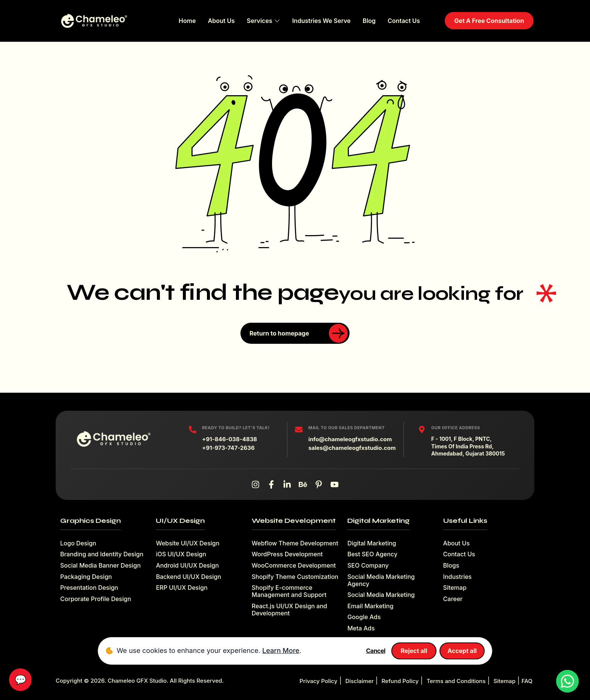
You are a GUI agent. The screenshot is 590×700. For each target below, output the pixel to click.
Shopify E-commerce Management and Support (289, 591)
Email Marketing (370, 606)
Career (453, 599)
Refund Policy (400, 681)
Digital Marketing (372, 543)
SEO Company (368, 566)
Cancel (376, 651)
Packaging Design (86, 577)
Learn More (281, 651)
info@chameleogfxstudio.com (350, 439)
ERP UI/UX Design (182, 588)
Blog (369, 21)
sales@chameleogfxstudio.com (352, 448)
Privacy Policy (319, 681)
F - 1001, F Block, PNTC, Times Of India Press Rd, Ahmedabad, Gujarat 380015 (468, 446)
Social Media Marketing (381, 595)
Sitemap (455, 588)
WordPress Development (287, 554)
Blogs (451, 566)
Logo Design (78, 543)
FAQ (527, 681)
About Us (221, 21)
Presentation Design (89, 588)
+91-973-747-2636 (228, 448)
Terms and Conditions (456, 681)
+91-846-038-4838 (230, 439)
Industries (458, 577)
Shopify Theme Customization (295, 577)
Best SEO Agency (372, 554)
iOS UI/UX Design (181, 554)
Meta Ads (361, 628)
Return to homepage (299, 333)
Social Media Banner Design (100, 566)
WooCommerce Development (294, 566)
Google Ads (364, 617)
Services (264, 21)
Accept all (462, 651)
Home (187, 21)
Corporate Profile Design (96, 599)
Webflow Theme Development (295, 543)
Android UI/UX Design (187, 566)
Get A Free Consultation (489, 21)
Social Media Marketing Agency (381, 580)
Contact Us (404, 21)
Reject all (414, 651)
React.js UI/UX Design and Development (290, 610)
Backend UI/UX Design (188, 577)
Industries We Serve (321, 21)
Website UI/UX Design (188, 543)
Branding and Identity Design (102, 554)
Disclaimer (360, 681)
